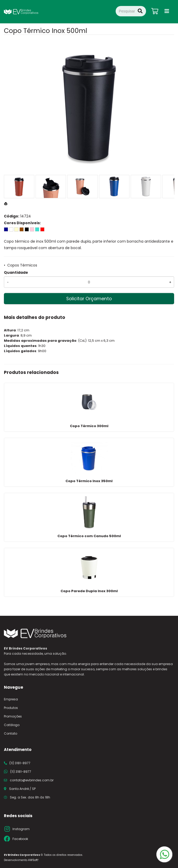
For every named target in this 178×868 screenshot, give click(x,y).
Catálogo (12, 725)
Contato (11, 733)
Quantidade (16, 272)
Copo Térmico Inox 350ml (89, 481)
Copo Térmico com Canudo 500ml (89, 536)
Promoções (13, 716)
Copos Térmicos (22, 265)
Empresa (11, 699)
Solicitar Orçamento (89, 299)
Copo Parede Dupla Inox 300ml (89, 591)
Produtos (11, 708)
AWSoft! (33, 860)
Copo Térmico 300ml (89, 426)
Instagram (21, 829)
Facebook (20, 839)
